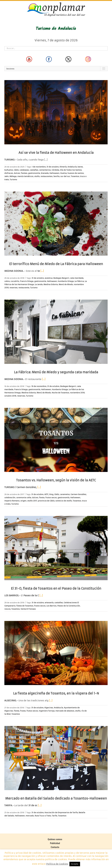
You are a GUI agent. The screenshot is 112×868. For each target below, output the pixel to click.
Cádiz (16, 170)
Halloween (54, 173)
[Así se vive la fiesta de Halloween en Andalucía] (56, 112)
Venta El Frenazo (28, 609)
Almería (63, 167)
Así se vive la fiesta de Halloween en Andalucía (56, 153)
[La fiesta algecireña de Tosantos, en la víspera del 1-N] (56, 653)
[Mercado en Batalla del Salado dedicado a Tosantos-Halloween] (56, 758)
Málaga (13, 176)
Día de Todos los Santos (71, 170)
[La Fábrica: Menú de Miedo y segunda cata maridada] (56, 332)
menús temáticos (25, 176)
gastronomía (34, 173)
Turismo (13, 180)
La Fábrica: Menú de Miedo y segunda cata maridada (56, 372)
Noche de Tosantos (60, 393)
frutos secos (51, 498)
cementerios (45, 170)
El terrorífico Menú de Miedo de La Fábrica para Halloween (56, 264)
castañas (34, 170)
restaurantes (47, 176)
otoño (37, 176)
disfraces (9, 173)
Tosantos (75, 176)
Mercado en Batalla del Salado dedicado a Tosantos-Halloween (56, 798)
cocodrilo (15, 281)
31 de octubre (53, 167)
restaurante (24, 288)
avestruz (49, 278)
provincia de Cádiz (46, 501)
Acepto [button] (75, 864)
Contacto (55, 847)
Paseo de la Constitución (69, 606)
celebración (10, 498)
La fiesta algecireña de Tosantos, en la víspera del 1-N (56, 693)
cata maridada (77, 278)
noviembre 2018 (77, 393)
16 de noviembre (39, 386)
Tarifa (55, 816)
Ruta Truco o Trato (43, 816)
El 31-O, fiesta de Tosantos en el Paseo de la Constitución (56, 589)
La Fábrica (79, 281)
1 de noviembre (39, 167)
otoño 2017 (32, 501)
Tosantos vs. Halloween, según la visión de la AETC (56, 480)
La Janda (39, 284)
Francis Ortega (27, 281)
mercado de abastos (65, 711)
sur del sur (65, 176)
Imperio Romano (12, 501)
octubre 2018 (10, 396)
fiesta (42, 498)
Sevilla (56, 176)
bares (80, 167)
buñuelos (9, 170)
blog (51, 494)
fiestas (24, 173)
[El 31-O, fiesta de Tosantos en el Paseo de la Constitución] (56, 548)
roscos (7, 609)
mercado (30, 816)
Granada (45, 173)
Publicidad (55, 843)
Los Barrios (51, 606)
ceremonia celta (24, 498)
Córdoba (55, 170)
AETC (46, 494)
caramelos (65, 494)
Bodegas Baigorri (61, 278)
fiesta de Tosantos (25, 606)
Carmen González (78, 494)
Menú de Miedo (66, 284)
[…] (46, 160)
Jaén (6, 176)
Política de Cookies (57, 864)
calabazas (24, 170)
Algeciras (49, 708)
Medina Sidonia (51, 284)
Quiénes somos (55, 839)
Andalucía (72, 167)
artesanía (49, 603)
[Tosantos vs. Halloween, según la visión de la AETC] (56, 440)
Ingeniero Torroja (47, 711)
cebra (7, 281)
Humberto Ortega (66, 281)
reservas (13, 288)
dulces (17, 173)
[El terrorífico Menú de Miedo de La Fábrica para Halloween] (56, 224)
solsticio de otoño (64, 501)
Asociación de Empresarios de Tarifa (61, 813)
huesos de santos (76, 173)
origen (23, 501)
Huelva (63, 173)
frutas (23, 711)
